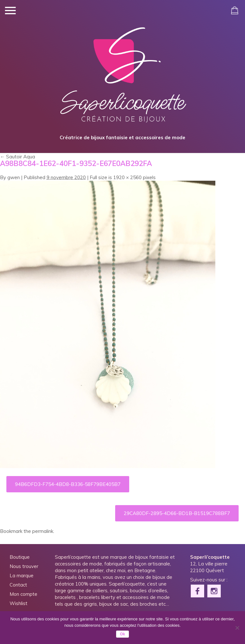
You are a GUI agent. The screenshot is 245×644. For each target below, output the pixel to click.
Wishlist (19, 603)
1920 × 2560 (127, 177)
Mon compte (23, 594)
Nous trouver (24, 566)
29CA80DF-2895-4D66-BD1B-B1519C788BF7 (177, 513)
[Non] (237, 628)
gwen (14, 177)
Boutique (20, 557)
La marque (22, 576)
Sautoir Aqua (18, 157)
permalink (43, 531)
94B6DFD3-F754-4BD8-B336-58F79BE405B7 (68, 484)
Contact (18, 585)
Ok (122, 634)
